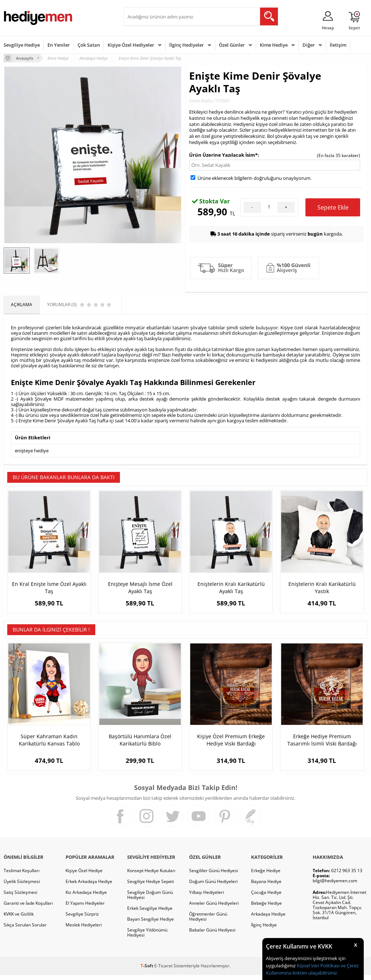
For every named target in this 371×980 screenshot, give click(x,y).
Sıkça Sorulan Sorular (25, 930)
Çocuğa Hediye (266, 897)
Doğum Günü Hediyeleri (213, 886)
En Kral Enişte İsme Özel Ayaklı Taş (49, 588)
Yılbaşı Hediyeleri (207, 897)
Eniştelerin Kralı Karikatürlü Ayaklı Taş (231, 588)
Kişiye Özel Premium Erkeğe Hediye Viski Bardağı (231, 745)
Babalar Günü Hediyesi (212, 935)
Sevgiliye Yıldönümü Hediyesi (147, 937)
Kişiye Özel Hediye (84, 876)
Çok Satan (89, 45)
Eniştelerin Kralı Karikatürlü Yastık (322, 588)
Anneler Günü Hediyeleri (214, 908)
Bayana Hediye (266, 886)
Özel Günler (232, 45)
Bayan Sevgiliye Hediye (151, 924)
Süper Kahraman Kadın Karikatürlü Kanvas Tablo (49, 745)
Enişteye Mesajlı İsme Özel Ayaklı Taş (140, 588)
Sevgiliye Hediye (22, 45)
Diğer (309, 45)
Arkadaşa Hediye (268, 919)
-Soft (147, 971)
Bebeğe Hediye (266, 908)
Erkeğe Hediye (266, 876)
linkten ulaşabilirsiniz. (315, 973)
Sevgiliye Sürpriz (82, 919)
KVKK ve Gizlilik (19, 919)
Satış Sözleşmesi (20, 897)
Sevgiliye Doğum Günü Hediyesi (150, 900)
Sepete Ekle (333, 210)
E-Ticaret (163, 971)
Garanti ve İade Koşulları (28, 908)
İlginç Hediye (264, 930)
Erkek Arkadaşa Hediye (89, 886)
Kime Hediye (274, 45)
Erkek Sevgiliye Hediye (150, 913)
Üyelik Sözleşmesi (22, 886)
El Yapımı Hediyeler (85, 908)
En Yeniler (59, 45)
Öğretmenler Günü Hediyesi (208, 922)
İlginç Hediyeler (187, 45)
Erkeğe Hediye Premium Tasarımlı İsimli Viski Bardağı (322, 745)
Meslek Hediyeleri (84, 930)
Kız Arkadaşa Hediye (86, 897)
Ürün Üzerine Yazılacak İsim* (223, 155)
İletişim (338, 45)
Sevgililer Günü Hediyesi (214, 876)
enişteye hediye (32, 451)
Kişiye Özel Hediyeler (131, 45)
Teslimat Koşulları (22, 876)
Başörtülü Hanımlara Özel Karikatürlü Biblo (140, 745)
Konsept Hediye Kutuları (151, 876)
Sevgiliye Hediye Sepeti (151, 886)
